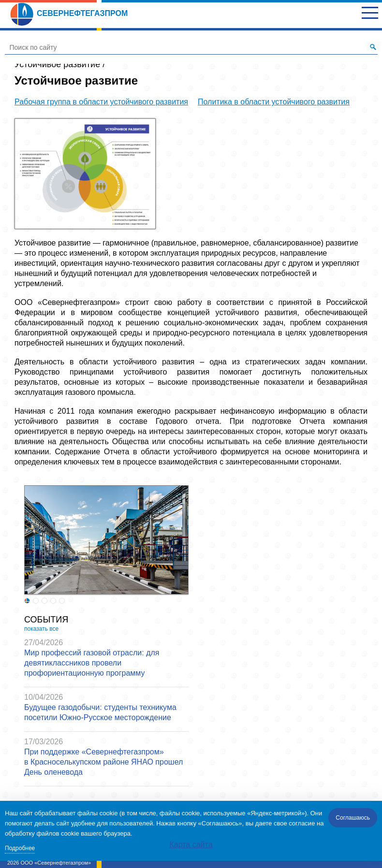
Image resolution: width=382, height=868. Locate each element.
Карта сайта (191, 845)
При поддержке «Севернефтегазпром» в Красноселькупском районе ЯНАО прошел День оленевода (103, 762)
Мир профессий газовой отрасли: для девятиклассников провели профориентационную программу (92, 663)
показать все (41, 629)
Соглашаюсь (353, 818)
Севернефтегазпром (69, 13)
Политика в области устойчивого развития (274, 102)
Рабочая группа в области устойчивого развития (101, 102)
